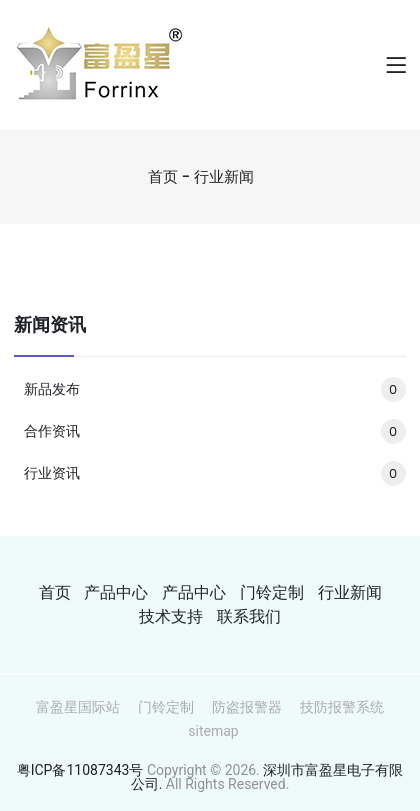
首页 (163, 176)
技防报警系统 (342, 707)
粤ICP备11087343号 (80, 770)
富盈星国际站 (78, 707)
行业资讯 (214, 473)
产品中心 (116, 593)
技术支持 (171, 617)
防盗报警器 (247, 707)
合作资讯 (214, 431)
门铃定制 (272, 593)
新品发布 (214, 389)
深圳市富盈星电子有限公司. (267, 777)
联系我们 (249, 617)
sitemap (213, 731)
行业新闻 (224, 176)
